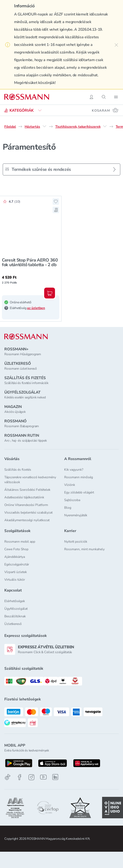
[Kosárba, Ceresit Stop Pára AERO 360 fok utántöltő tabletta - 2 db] (50, 293)
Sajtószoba (72, 500)
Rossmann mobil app (20, 542)
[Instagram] (31, 777)
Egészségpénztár (17, 564)
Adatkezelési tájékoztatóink (24, 497)
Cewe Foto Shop (16, 549)
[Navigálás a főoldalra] (27, 97)
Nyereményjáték (76, 515)
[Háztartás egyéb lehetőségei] (44, 126)
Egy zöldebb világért (79, 492)
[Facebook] (20, 777)
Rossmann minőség (79, 477)
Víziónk (70, 485)
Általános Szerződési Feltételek (27, 490)
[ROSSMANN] (26, 337)
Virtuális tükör (15, 580)
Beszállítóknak (15, 616)
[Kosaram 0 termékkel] (105, 110)
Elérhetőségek (15, 601)
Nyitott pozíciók (76, 542)
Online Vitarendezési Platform (26, 505)
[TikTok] (8, 777)
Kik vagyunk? (74, 470)
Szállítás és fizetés (18, 470)
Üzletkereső (13, 624)
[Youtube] (43, 777)
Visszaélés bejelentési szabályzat (28, 512)
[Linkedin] (55, 777)
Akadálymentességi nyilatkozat (27, 520)
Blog (68, 508)
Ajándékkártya (15, 557)
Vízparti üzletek (16, 572)
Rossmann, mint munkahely (84, 549)
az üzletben (36, 308)
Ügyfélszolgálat (16, 609)
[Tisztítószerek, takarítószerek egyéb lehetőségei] (105, 126)
